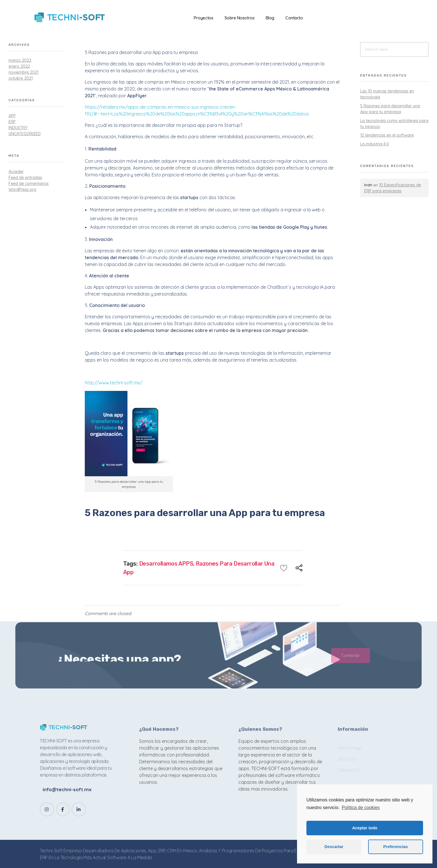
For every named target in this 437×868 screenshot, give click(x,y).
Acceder (16, 172)
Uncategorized (25, 134)
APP (12, 116)
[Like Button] (284, 568)
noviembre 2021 (23, 72)
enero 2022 (19, 66)
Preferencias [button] (395, 847)
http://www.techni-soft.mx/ (114, 383)
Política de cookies (361, 808)
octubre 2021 (21, 78)
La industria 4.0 (375, 144)
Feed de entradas (25, 178)
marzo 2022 (20, 60)
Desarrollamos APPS (166, 564)
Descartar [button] (334, 847)
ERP (12, 122)
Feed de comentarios (29, 184)
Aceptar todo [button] (365, 828)
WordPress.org (22, 189)
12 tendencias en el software (387, 135)
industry (18, 128)
